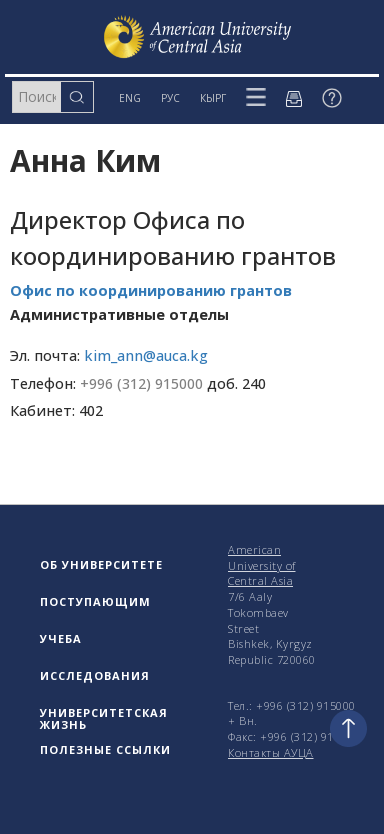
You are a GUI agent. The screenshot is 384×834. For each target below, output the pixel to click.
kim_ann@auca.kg (146, 355)
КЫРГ (213, 98)
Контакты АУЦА (271, 752)
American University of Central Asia (262, 565)
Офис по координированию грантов (151, 290)
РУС (170, 98)
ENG (130, 98)
